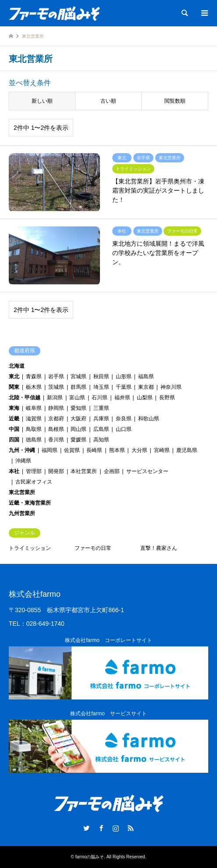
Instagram (116, 828)
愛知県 (78, 408)
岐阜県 (34, 408)
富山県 (77, 398)
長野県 (167, 398)
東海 (14, 408)
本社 (14, 471)
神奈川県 (171, 387)
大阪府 (78, 419)
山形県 (124, 377)
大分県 (139, 450)
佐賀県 (72, 450)
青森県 (34, 377)
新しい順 (42, 101)
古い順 (108, 101)
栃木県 (34, 387)
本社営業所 (84, 471)
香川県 (56, 440)
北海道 (17, 366)
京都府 (56, 419)
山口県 (124, 429)
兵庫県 (101, 419)
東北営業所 (22, 492)
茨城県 (56, 387)
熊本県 (117, 450)
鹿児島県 (187, 450)
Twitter (86, 828)
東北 (14, 377)
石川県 (100, 398)
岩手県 (56, 377)
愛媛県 (78, 440)
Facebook (101, 828)
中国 (14, 429)
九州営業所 (22, 513)
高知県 (101, 440)
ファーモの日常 (93, 548)
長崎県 (94, 450)
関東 (14, 387)
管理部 (34, 471)
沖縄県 (23, 461)
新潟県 (55, 398)
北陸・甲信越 (25, 398)
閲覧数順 (175, 101)
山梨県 (145, 398)
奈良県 (124, 419)
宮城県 (78, 377)
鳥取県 (34, 429)
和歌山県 (149, 419)
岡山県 (78, 429)
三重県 (101, 408)
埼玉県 (101, 387)
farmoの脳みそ (90, 857)
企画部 (112, 471)
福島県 (146, 377)
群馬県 (78, 387)
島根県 (56, 429)
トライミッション (30, 548)
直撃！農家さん (159, 548)
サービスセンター (147, 471)
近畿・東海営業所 (30, 503)
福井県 (122, 398)
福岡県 (50, 450)
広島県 (101, 429)
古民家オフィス (34, 482)
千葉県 (124, 387)
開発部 (56, 471)
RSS (131, 828)
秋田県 (101, 377)
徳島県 (34, 440)
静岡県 (56, 408)
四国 (14, 440)
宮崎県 (162, 450)
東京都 (146, 387)
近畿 (14, 419)
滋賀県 (34, 419)
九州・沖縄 (22, 450)
